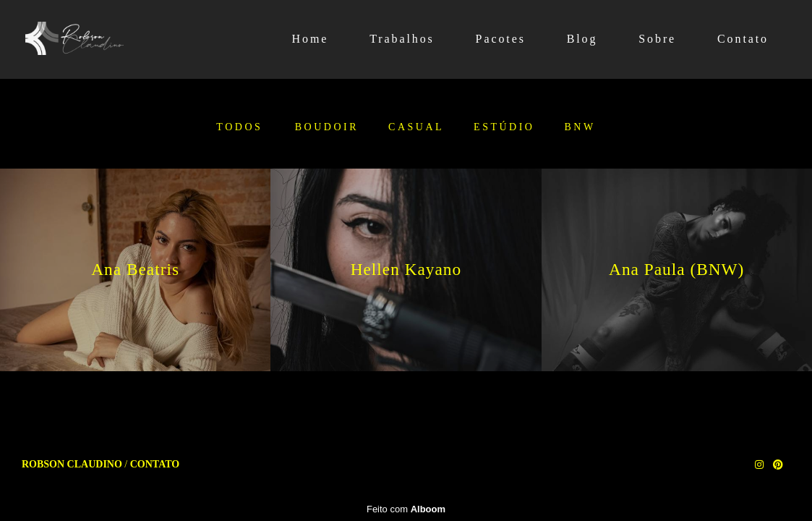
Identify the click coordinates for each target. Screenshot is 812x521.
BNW (580, 127)
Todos (239, 127)
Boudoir (327, 127)
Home (311, 39)
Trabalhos (402, 39)
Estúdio (504, 127)
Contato (743, 39)
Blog (582, 39)
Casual (416, 127)
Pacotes (501, 39)
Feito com (406, 509)
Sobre (657, 39)
